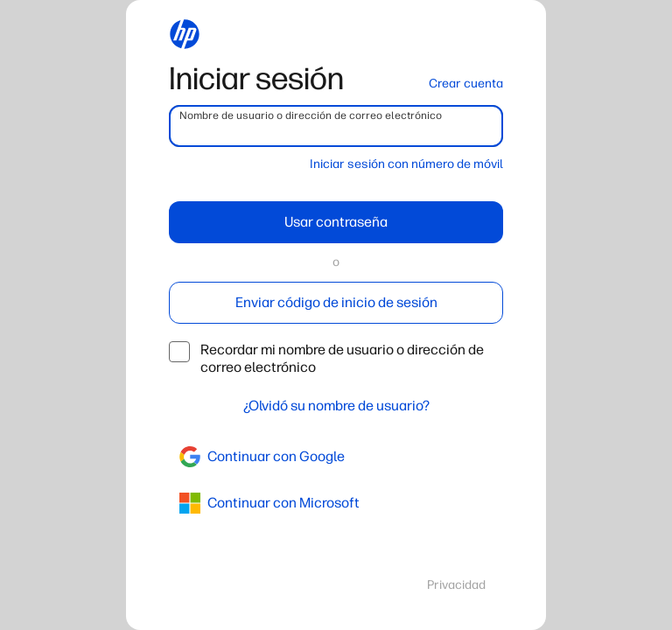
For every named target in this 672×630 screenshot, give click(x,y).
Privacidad (456, 585)
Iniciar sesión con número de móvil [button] (406, 164)
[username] (336, 126)
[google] (336, 457)
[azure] (336, 503)
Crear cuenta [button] (466, 84)
